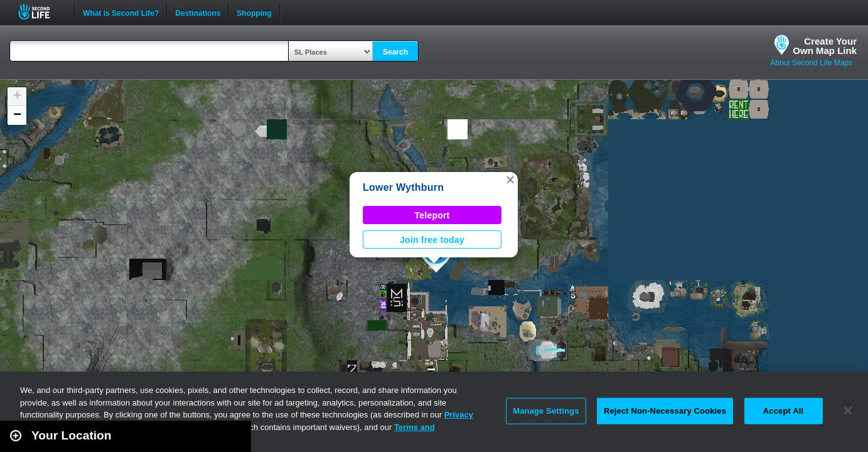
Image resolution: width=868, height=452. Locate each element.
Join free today (432, 240)
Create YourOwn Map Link (825, 46)
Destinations (198, 12)
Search (395, 52)
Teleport (432, 215)
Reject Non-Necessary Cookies (665, 411)
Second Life (41, 12)
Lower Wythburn (403, 187)
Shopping (254, 12)
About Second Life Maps (811, 63)
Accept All (783, 411)
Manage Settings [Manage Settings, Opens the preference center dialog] (546, 411)
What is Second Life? (121, 12)
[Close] (848, 411)
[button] (510, 180)
